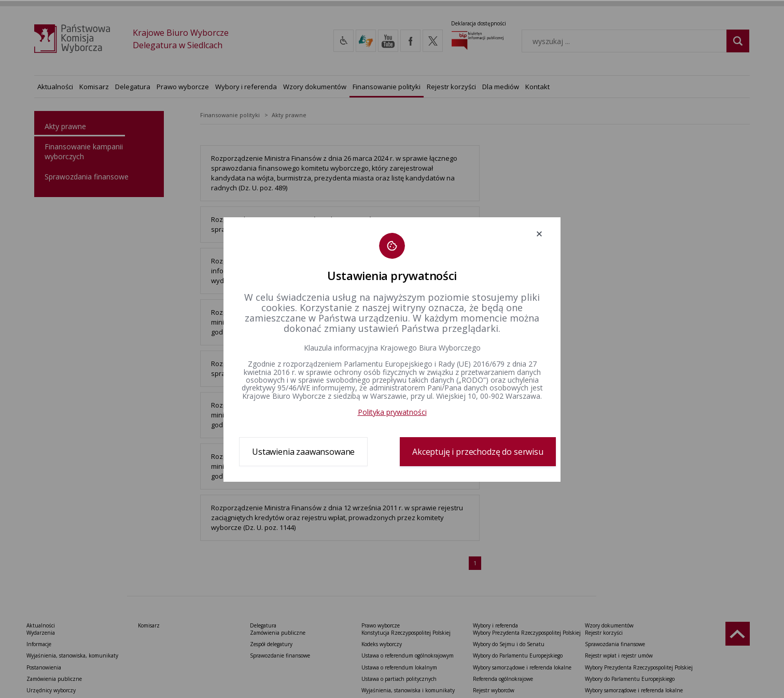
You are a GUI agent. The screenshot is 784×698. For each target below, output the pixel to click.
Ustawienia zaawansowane (303, 452)
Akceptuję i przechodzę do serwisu (478, 452)
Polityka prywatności (392, 412)
